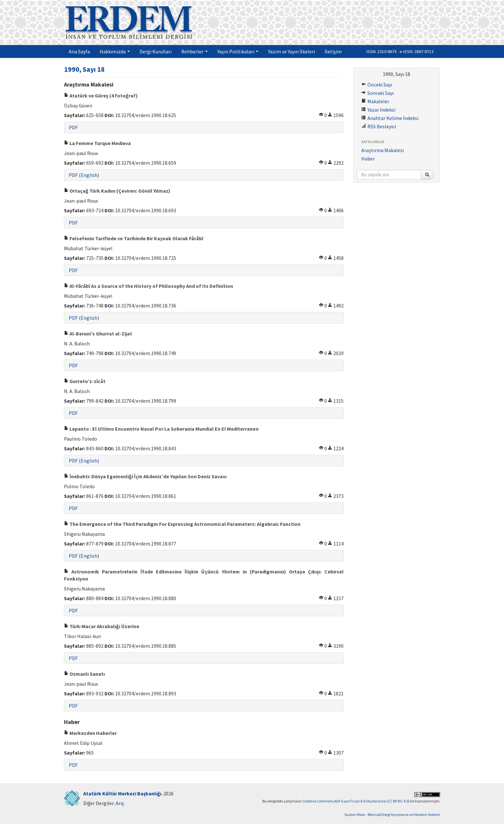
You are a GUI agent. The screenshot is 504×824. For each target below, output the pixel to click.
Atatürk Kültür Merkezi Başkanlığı (122, 793)
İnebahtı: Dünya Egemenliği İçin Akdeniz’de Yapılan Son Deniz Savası (145, 476)
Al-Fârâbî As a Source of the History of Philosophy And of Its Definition (148, 286)
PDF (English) (84, 175)
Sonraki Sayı (378, 93)
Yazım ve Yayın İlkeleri (292, 51)
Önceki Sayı (377, 85)
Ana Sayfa (79, 51)
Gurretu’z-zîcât (85, 381)
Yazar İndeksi (378, 110)
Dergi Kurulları (156, 51)
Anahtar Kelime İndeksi (390, 118)
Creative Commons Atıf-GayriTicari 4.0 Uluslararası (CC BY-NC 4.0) (356, 801)
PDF (73, 127)
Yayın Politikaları (238, 51)
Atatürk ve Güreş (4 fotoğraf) (101, 96)
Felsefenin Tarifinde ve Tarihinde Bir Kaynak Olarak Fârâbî (134, 238)
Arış (120, 803)
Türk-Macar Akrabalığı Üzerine (102, 626)
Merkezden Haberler (90, 733)
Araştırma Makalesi (382, 150)
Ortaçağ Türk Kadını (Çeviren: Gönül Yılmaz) (117, 191)
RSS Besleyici (379, 126)
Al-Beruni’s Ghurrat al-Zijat (98, 334)
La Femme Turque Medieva (97, 143)
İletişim (333, 51)
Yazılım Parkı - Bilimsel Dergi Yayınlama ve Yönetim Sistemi (392, 815)
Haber (368, 159)
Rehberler (194, 51)
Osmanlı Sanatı (84, 674)
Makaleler (375, 101)
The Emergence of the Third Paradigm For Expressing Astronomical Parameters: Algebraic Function (182, 524)
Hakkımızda (115, 51)
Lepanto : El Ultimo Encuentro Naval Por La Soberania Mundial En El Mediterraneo (161, 429)
